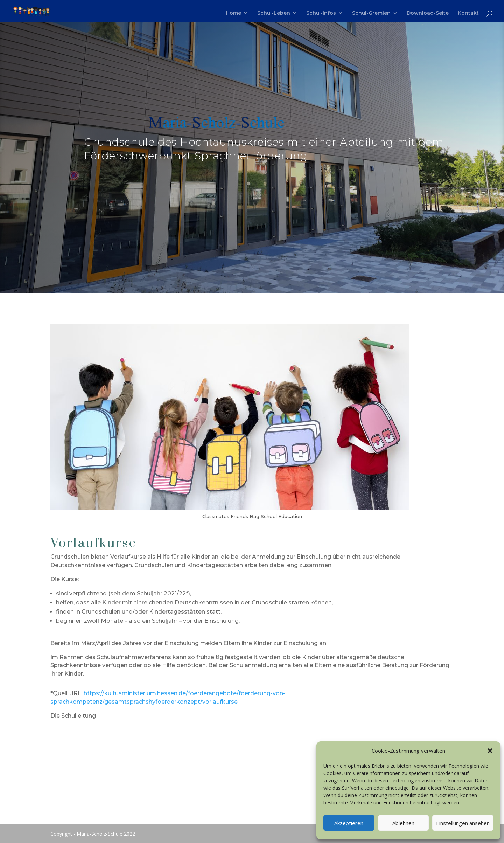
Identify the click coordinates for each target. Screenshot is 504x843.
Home (233, 13)
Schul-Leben (274, 13)
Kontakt (468, 13)
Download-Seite (428, 13)
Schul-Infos (321, 13)
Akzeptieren (349, 823)
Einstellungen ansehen (463, 823)
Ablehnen (403, 823)
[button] (490, 751)
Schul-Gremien (371, 13)
